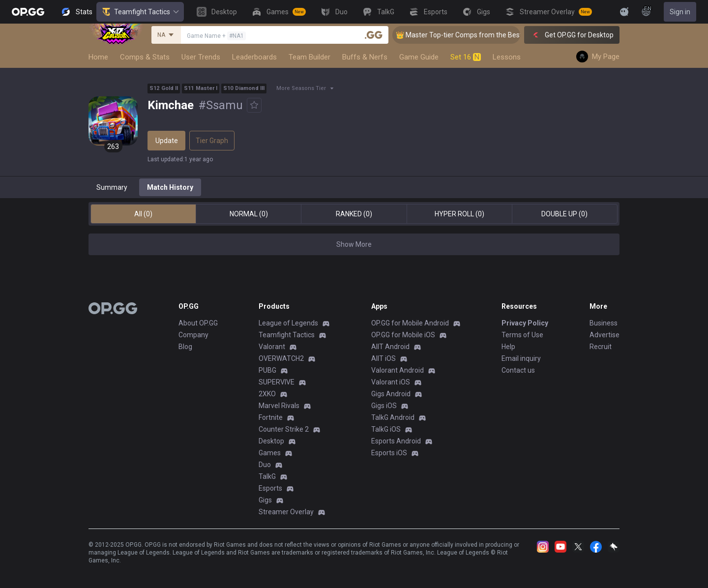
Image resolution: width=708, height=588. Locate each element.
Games (270, 453)
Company (193, 335)
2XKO (267, 394)
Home (98, 57)
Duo (265, 465)
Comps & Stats (145, 57)
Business (604, 323)
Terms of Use (522, 335)
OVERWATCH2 (281, 358)
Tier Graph (212, 141)
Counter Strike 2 (284, 429)
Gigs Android (391, 394)
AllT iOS (383, 358)
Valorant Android (398, 370)
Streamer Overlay (286, 512)
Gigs (265, 500)
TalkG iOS (386, 429)
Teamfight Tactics (140, 12)
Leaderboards (254, 57)
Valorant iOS (391, 382)
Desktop (271, 441)
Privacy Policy (525, 323)
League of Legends (288, 323)
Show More (354, 244)
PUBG (267, 370)
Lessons (507, 57)
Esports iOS (389, 453)
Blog (185, 347)
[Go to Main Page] (28, 12)
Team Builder (310, 57)
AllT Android (390, 347)
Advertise (605, 335)
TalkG (267, 476)
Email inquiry (521, 358)
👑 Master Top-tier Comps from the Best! (469, 35)
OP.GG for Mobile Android (410, 323)
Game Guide (419, 57)
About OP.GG (198, 323)
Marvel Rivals (279, 406)
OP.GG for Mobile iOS (403, 335)
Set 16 (466, 57)
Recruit (601, 347)
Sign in (680, 12)
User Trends (201, 57)
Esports (270, 488)
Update (167, 141)
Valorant (272, 347)
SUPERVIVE (277, 382)
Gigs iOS (384, 406)
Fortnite (271, 417)
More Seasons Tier (301, 88)
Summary (112, 187)
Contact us (518, 370)
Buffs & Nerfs (365, 57)
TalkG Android (393, 417)
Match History (170, 187)
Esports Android (396, 441)
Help (508, 347)
